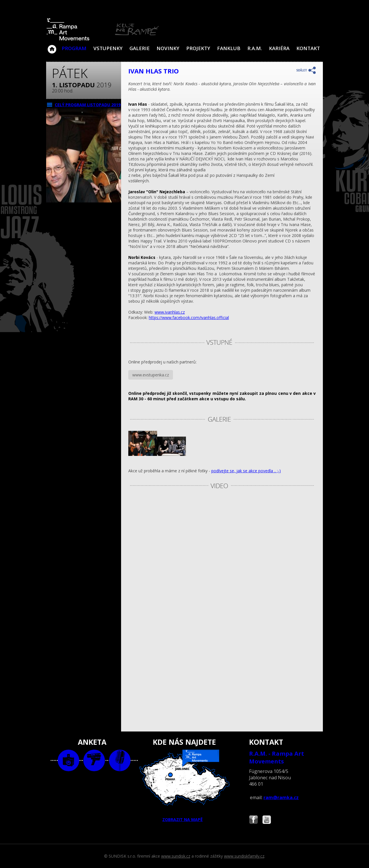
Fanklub (229, 48)
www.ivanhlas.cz (170, 312)
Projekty (198, 48)
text (120, 760)
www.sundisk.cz (176, 856)
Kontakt (308, 48)
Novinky (168, 48)
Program (74, 48)
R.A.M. (255, 48)
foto (68, 760)
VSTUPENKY (108, 48)
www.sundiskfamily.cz (244, 856)
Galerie (140, 48)
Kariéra (279, 48)
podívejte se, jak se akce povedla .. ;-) (246, 471)
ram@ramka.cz (281, 797)
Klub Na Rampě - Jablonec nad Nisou (52, 46)
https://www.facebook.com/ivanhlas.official (189, 318)
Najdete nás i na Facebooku (253, 820)
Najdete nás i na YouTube (267, 820)
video (94, 760)
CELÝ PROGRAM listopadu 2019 (88, 105)
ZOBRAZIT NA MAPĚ (184, 786)
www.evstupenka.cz (151, 375)
